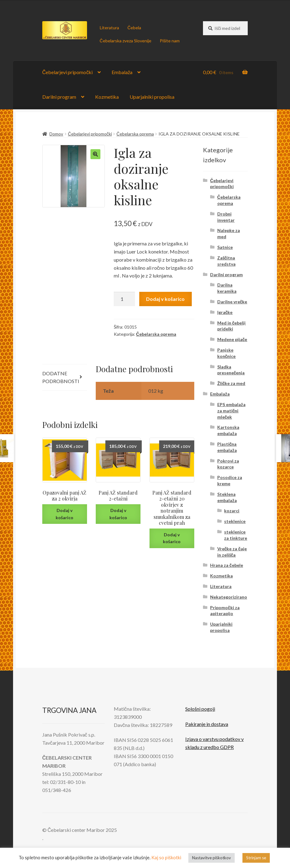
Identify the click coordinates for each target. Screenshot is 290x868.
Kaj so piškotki (166, 857)
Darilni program (59, 97)
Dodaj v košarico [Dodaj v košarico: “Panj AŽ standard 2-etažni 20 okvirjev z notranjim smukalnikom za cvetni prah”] (172, 538)
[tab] (65, 378)
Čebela (134, 28)
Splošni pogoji (200, 709)
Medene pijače (232, 339)
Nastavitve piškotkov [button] (212, 858)
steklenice (235, 521)
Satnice (225, 247)
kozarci (232, 511)
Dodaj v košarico (165, 299)
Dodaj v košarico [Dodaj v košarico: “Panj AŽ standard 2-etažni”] (118, 514)
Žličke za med (231, 383)
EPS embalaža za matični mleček (231, 411)
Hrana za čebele (227, 565)
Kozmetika (107, 97)
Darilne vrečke (232, 302)
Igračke (225, 312)
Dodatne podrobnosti (61, 377)
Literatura (109, 28)
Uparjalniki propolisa (152, 97)
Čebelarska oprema (135, 134)
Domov (56, 134)
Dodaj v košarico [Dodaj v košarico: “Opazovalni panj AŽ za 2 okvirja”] (64, 514)
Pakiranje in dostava (207, 724)
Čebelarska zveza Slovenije (126, 41)
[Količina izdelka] (124, 299)
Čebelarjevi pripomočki (68, 72)
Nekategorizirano (229, 597)
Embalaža (122, 72)
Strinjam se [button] (256, 858)
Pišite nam (170, 41)
